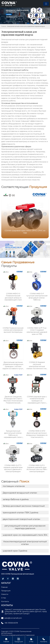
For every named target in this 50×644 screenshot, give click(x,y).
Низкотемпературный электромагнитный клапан (25, 543)
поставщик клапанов (14, 486)
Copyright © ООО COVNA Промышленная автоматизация (16, 632)
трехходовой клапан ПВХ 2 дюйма (21, 513)
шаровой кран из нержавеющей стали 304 (25, 535)
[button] (45, 214)
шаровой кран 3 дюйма (15, 551)
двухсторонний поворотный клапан (21, 519)
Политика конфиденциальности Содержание (18, 635)
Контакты (44, 640)
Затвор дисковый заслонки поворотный (24, 506)
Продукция (19, 640)
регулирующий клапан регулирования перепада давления (25, 527)
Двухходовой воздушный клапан (20, 493)
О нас (31, 640)
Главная (4, 26)
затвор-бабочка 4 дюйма (16, 499)
